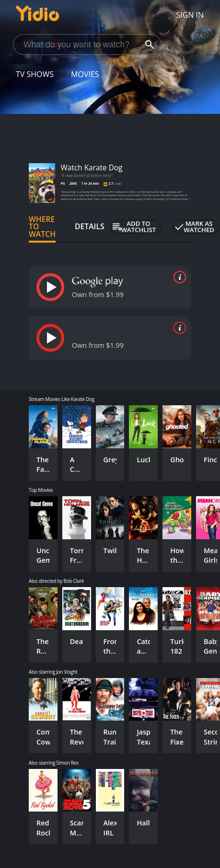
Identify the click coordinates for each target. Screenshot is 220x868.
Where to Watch (42, 227)
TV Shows (35, 74)
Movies (85, 74)
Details (90, 226)
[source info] (178, 277)
